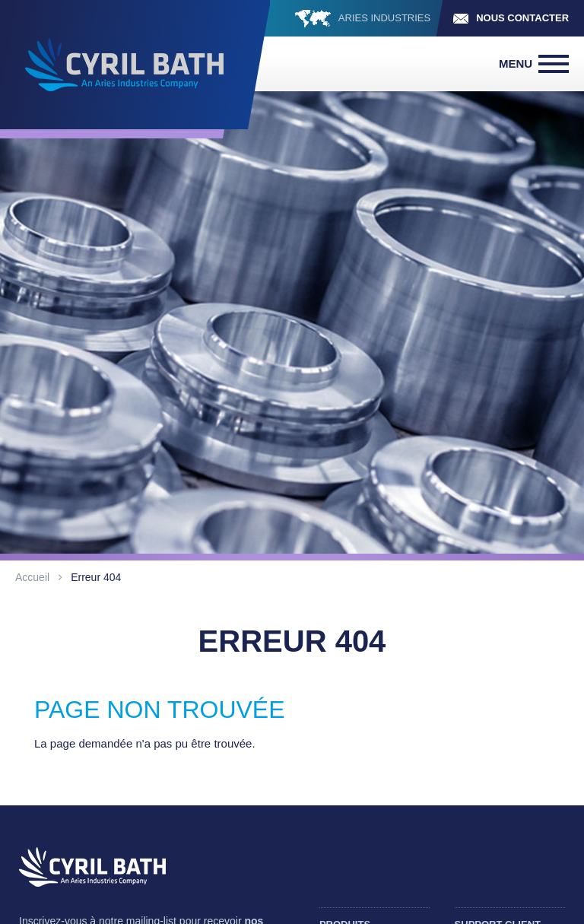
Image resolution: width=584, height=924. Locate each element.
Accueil (32, 577)
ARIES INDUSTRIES (384, 18)
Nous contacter (522, 18)
